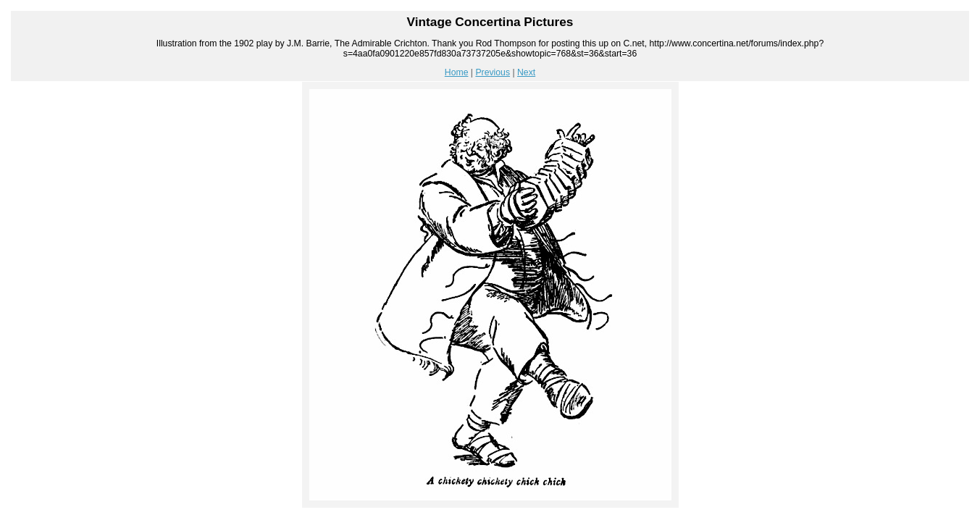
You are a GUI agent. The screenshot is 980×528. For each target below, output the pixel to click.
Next (526, 72)
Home (457, 72)
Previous (493, 72)
